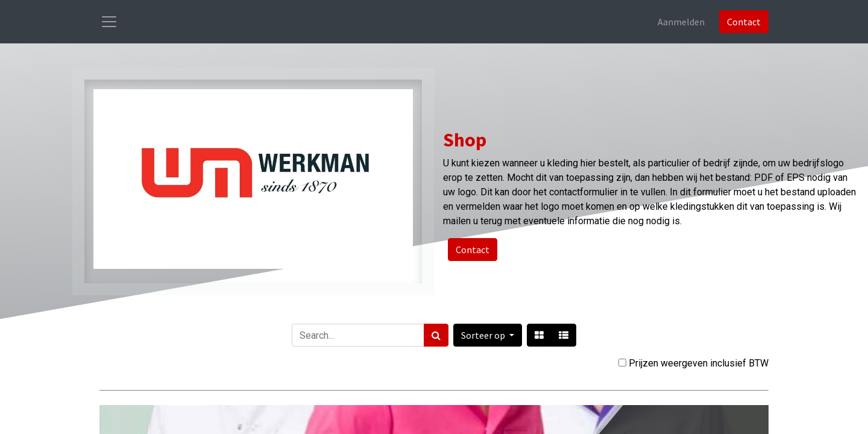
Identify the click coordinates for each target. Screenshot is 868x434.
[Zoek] (436, 335)
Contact (744, 22)
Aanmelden (681, 22)
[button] (488, 335)
